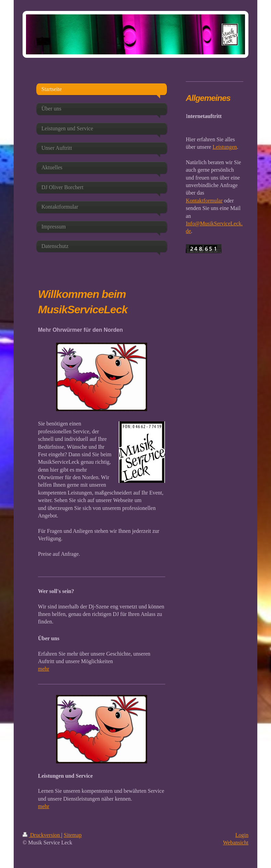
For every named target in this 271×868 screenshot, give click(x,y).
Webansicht (236, 843)
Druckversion (42, 835)
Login (242, 835)
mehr (44, 669)
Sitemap (73, 835)
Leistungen (225, 147)
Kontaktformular (204, 201)
